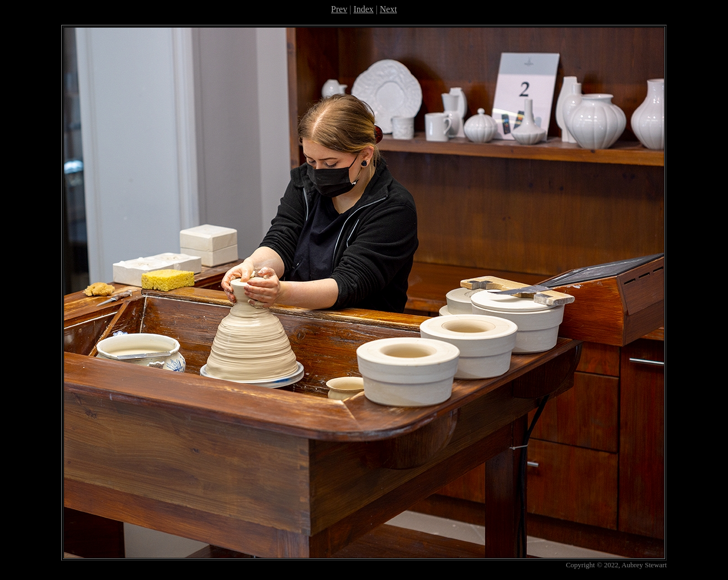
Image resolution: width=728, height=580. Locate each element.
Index (363, 9)
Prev (339, 9)
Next (388, 9)
